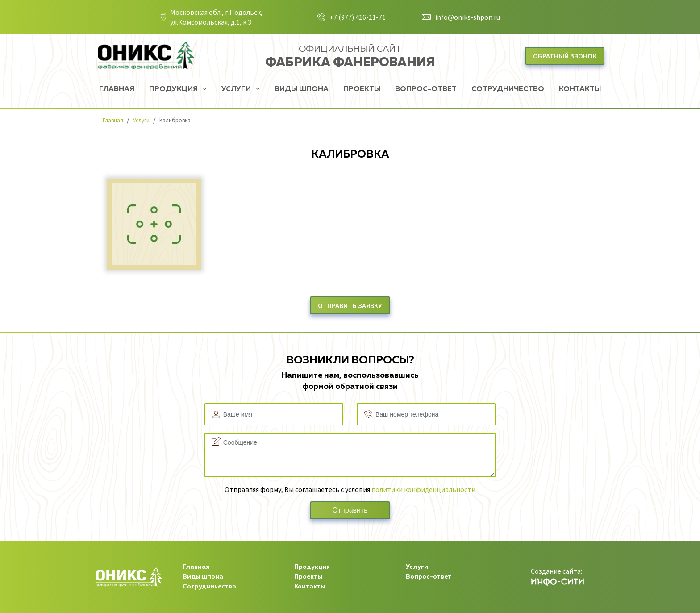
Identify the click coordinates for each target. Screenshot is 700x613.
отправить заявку (350, 305)
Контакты (580, 89)
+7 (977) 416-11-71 (358, 17)
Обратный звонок (565, 56)
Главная (117, 89)
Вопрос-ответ (426, 89)
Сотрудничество (508, 89)
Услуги (237, 89)
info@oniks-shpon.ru (468, 17)
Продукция (174, 89)
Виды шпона (302, 89)
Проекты (362, 89)
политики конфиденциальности (423, 489)
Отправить (350, 510)
